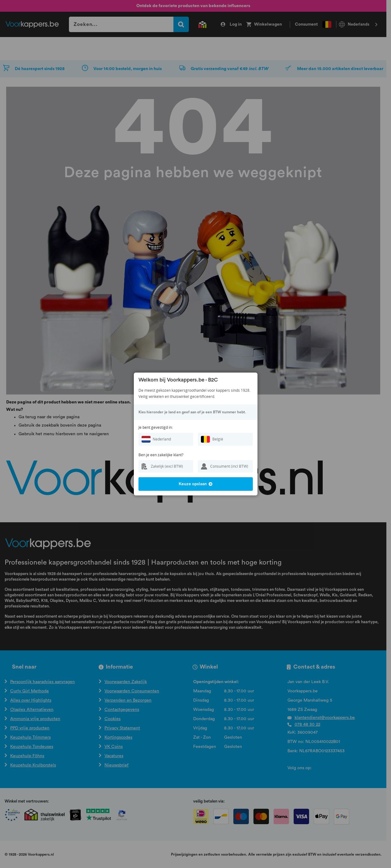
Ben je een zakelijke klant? (161, 455)
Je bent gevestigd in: (156, 427)
